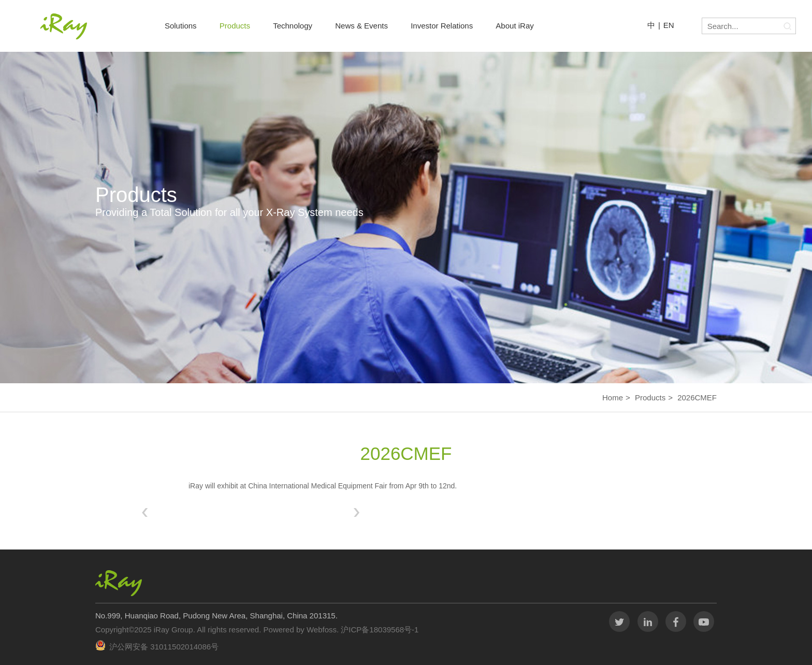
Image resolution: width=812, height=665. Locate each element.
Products (235, 26)
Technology (293, 26)
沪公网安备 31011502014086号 (164, 647)
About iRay (514, 26)
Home (613, 397)
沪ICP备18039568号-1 (379, 630)
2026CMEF (697, 397)
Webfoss (322, 630)
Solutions (181, 26)
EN (669, 25)
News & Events (361, 26)
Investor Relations (442, 26)
